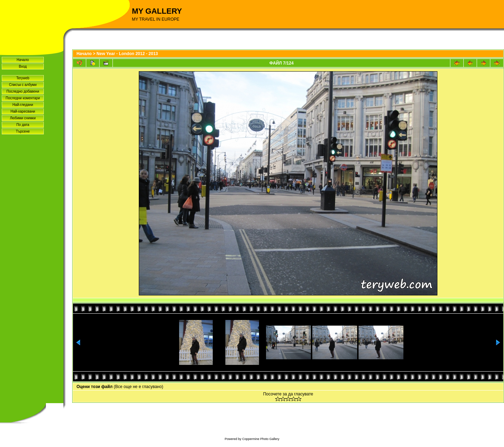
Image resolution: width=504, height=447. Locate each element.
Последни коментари (23, 98)
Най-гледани (23, 105)
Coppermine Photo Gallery (261, 439)
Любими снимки (23, 118)
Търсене (23, 131)
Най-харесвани (23, 111)
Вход (23, 66)
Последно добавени (23, 91)
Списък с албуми (23, 85)
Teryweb (23, 78)
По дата (23, 125)
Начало (23, 60)
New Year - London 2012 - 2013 (127, 54)
